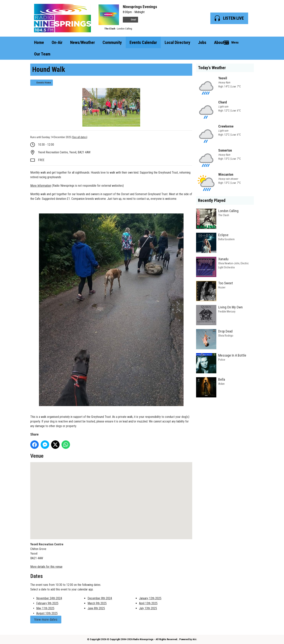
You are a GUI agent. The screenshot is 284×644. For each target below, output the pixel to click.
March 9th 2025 (97, 603)
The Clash (110, 29)
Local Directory (177, 42)
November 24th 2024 (49, 598)
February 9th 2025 (47, 603)
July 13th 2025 (148, 608)
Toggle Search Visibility (248, 42)
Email (130, 20)
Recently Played (212, 200)
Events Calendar (143, 42)
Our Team (42, 54)
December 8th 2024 (100, 598)
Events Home (44, 83)
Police (222, 360)
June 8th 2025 (96, 608)
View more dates (46, 619)
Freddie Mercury (227, 312)
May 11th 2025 (45, 608)
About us (222, 42)
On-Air (57, 42)
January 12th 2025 (150, 598)
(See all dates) (80, 137)
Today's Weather (212, 68)
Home (39, 42)
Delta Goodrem (226, 239)
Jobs (202, 42)
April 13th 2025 (148, 603)
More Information (41, 186)
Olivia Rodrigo (226, 336)
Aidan (221, 384)
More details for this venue (46, 567)
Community (112, 42)
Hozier (222, 287)
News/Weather (83, 42)
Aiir (194, 639)
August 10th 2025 (47, 613)
